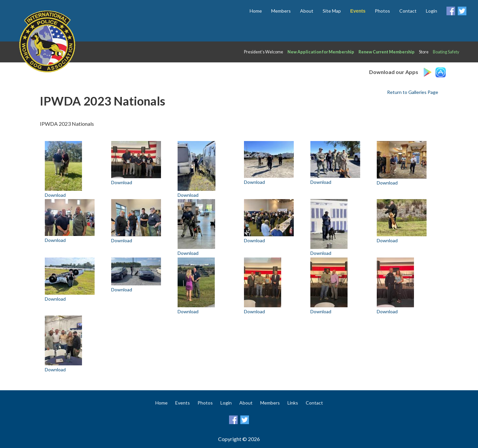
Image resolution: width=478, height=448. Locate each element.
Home (256, 11)
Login (432, 11)
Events (183, 403)
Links (293, 403)
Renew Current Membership (387, 52)
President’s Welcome (264, 52)
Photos (382, 11)
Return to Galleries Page (413, 92)
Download (55, 195)
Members (281, 11)
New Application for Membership (321, 52)
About (307, 11)
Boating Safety (446, 52)
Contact (408, 11)
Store (424, 52)
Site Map (332, 11)
